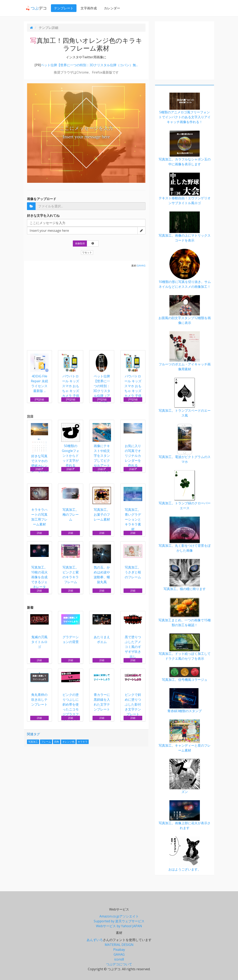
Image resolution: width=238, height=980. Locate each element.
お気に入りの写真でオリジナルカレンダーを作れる (133, 445)
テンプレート (62, 8)
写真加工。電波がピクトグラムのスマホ (185, 444)
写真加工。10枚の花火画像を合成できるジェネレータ (40, 567)
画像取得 (80, 243)
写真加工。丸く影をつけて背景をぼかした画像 (185, 535)
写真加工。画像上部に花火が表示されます (185, 815)
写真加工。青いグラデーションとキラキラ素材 (133, 509)
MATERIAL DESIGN (119, 945)
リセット (87, 252)
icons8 (119, 959)
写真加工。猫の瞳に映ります (185, 575)
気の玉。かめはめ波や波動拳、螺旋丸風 (102, 564)
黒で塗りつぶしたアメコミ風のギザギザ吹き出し (133, 636)
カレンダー (110, 8)
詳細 (39, 469)
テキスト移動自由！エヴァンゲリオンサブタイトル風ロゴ (185, 189)
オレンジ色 (68, 742)
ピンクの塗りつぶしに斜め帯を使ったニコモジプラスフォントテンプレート (71, 699)
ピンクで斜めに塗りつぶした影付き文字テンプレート (133, 694)
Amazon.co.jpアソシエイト (119, 916)
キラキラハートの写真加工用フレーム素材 (40, 507)
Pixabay (119, 950)
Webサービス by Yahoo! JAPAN (119, 926)
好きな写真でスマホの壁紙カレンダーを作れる (40, 450)
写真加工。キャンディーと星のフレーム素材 (185, 736)
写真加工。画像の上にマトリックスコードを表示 (185, 227)
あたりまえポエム (102, 629)
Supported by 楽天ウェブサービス (119, 921)
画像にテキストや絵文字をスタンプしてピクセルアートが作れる (102, 448)
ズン (185, 776)
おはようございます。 (185, 854)
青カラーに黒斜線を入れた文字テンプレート (102, 692)
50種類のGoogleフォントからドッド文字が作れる (71, 445)
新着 (30, 607)
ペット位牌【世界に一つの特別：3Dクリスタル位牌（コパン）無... (89, 65)
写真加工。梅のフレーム (71, 504)
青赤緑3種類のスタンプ (185, 701)
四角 (57, 742)
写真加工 (33, 742)
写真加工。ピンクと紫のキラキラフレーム (71, 564)
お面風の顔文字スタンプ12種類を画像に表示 (185, 310)
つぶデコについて (119, 964)
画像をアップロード (42, 199)
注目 (30, 416)
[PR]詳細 (39, 399)
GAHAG (141, 266)
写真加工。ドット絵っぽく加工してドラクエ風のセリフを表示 (185, 647)
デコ (34, 8)
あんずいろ (95, 940)
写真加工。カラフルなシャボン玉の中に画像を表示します (185, 148)
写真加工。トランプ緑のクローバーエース (185, 490)
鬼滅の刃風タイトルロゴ (40, 632)
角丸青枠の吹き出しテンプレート (40, 689)
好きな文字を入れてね (43, 215)
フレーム (46, 742)
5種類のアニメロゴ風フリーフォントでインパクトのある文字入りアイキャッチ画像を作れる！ (185, 108)
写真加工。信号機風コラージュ (185, 674)
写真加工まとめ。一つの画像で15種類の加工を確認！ (185, 612)
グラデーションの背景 (71, 629)
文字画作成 (87, 8)
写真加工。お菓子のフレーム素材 (102, 504)
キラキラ (83, 742)
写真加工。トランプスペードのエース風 (185, 398)
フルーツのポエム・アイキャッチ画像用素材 (185, 351)
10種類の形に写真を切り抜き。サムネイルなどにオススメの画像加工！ (185, 269)
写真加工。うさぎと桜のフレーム (133, 562)
